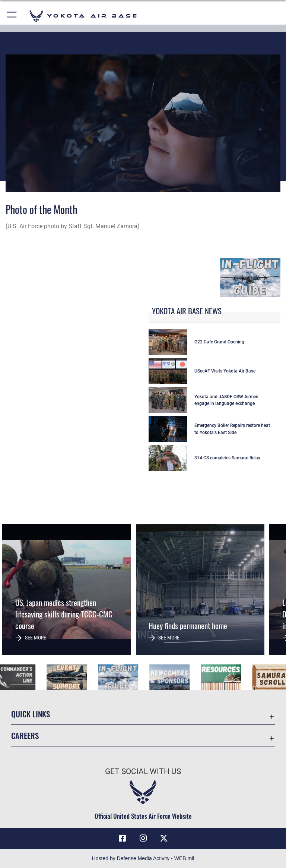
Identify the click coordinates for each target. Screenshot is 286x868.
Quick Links (31, 714)
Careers (25, 735)
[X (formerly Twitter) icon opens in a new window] (164, 838)
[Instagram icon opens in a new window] (143, 838)
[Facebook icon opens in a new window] (122, 838)
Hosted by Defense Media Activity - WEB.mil (143, 858)
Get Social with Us (143, 771)
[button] (12, 16)
